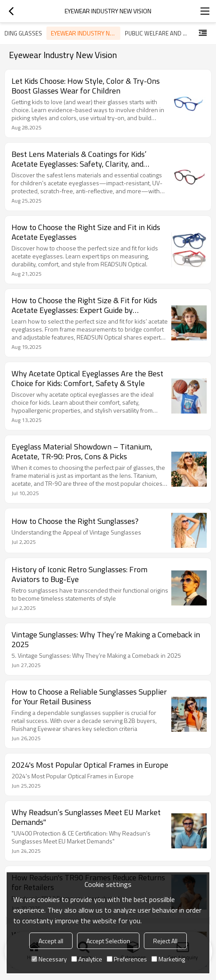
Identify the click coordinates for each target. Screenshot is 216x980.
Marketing (168, 959)
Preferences (127, 959)
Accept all (51, 941)
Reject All (165, 941)
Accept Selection (108, 941)
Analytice (87, 959)
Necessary (49, 959)
